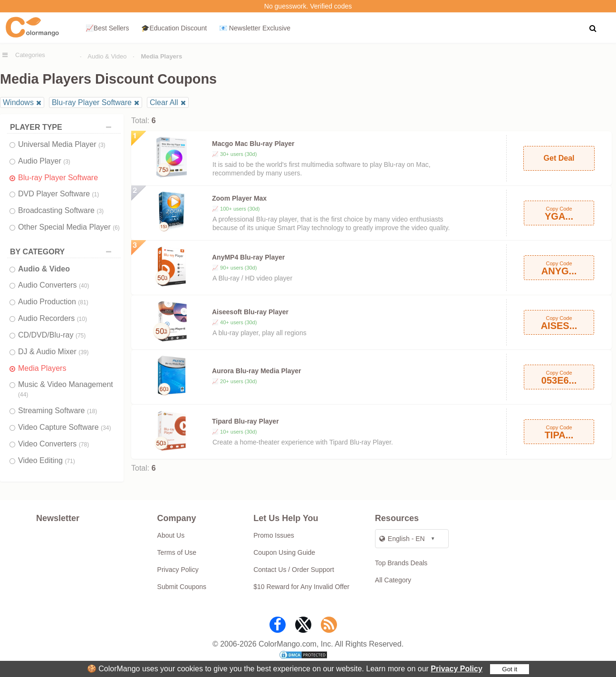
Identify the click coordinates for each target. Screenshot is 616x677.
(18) (92, 411)
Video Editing (47, 460)
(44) (23, 395)
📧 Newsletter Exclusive (255, 28)
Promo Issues (274, 535)
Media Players (42, 368)
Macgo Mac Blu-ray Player (253, 144)
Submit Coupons (182, 587)
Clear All (164, 102)
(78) (84, 445)
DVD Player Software (58, 194)
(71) (70, 461)
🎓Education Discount (174, 28)
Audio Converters (53, 285)
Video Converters (53, 444)
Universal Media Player (62, 144)
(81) (83, 302)
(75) (81, 336)
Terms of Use (177, 552)
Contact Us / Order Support (294, 570)
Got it (510, 669)
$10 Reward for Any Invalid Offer (301, 587)
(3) (102, 145)
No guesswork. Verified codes (308, 6)
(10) (82, 319)
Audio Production (53, 302)
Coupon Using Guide (284, 552)
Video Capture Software (64, 427)
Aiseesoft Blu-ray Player (250, 312)
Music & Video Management (66, 389)
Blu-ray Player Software (92, 102)
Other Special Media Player (69, 227)
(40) (84, 286)
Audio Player (44, 161)
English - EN (402, 539)
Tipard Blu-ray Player (245, 421)
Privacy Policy (457, 669)
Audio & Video (107, 56)
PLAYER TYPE (63, 127)
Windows (18, 102)
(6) (116, 228)
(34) (106, 428)
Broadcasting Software (61, 210)
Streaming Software (58, 411)
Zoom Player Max (239, 198)
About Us (171, 535)
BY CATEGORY (63, 252)
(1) (96, 194)
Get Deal (559, 158)
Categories (30, 55)
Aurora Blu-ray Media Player (257, 371)
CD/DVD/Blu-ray (52, 335)
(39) (83, 352)
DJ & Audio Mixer (53, 352)
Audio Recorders (53, 318)
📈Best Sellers (107, 28)
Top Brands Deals (401, 563)
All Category (393, 580)
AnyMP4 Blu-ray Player (248, 257)
